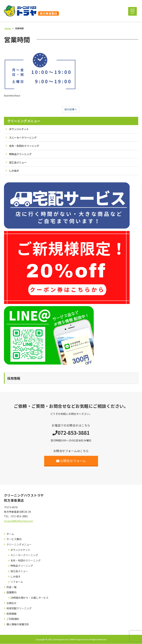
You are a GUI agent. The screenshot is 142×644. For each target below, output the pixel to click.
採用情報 (11, 614)
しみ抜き (14, 171)
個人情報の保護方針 (18, 625)
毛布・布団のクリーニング (24, 146)
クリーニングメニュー (24, 121)
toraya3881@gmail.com (18, 521)
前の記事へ (71, 109)
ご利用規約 (13, 619)
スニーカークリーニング (23, 138)
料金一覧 (11, 587)
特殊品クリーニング (20, 154)
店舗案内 (11, 593)
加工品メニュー (18, 163)
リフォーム (17, 582)
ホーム (10, 534)
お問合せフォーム (71, 461)
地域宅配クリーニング (19, 609)
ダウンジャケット (19, 129)
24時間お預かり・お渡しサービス (29, 598)
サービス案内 (14, 539)
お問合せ (11, 603)
